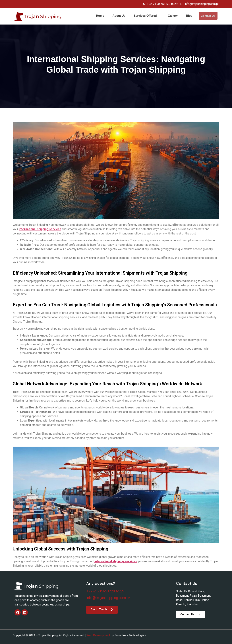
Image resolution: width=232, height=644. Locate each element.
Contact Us (208, 16)
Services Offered (147, 16)
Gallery (173, 16)
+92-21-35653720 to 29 (105, 591)
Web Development (98, 635)
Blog (189, 16)
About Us (119, 16)
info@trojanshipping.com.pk (108, 598)
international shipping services (40, 229)
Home (100, 16)
